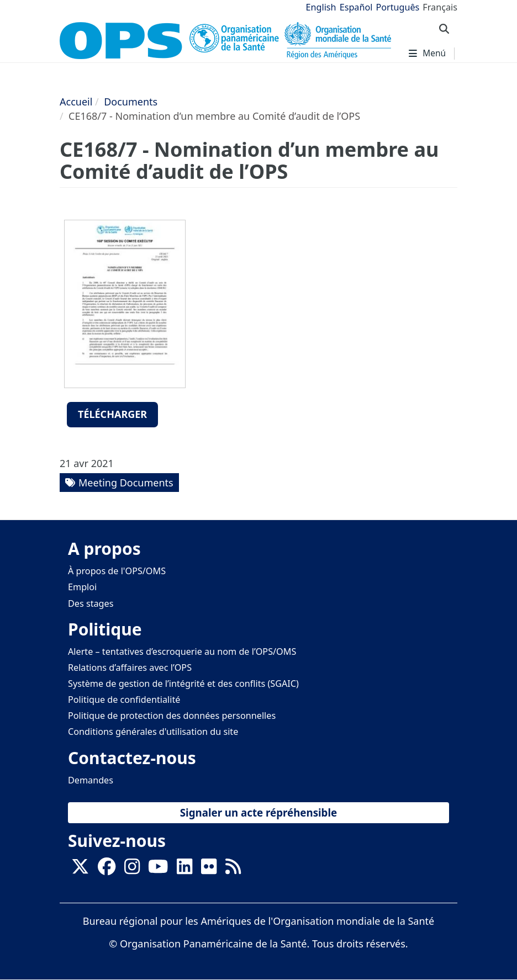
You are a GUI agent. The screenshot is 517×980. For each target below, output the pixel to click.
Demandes (91, 780)
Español (356, 7)
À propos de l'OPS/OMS (117, 571)
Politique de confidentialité (124, 700)
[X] (80, 870)
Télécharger (112, 414)
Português (397, 7)
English (321, 7)
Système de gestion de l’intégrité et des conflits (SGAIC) (183, 684)
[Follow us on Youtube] (158, 870)
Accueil (76, 102)
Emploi (82, 587)
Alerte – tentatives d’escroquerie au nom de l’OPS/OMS (182, 651)
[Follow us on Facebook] (107, 870)
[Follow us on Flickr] (209, 870)
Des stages (91, 603)
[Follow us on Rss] (233, 870)
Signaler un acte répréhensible (258, 812)
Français (440, 7)
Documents (131, 102)
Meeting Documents (126, 483)
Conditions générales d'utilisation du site (153, 732)
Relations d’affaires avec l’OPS (130, 668)
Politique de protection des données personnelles (172, 716)
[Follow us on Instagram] (132, 870)
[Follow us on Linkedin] (184, 870)
